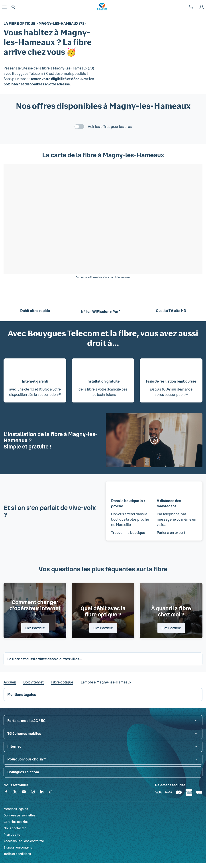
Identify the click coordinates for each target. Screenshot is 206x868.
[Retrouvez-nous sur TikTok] (51, 792)
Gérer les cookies (16, 822)
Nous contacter (15, 828)
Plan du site (12, 834)
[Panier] (191, 7)
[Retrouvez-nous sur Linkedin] (42, 792)
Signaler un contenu (18, 847)
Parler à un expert (171, 532)
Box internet (33, 682)
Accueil (10, 682)
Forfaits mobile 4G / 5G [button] (26, 721)
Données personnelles (19, 815)
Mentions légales (16, 809)
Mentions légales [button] (22, 694)
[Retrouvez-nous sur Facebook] (6, 792)
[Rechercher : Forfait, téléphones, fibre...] (13, 7)
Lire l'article (35, 628)
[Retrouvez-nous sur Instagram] (33, 792)
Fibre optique (62, 682)
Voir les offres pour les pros (110, 126)
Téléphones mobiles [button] (24, 733)
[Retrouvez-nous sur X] (15, 792)
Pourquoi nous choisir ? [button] (27, 759)
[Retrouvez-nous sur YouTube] (24, 792)
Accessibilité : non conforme (24, 841)
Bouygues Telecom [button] (23, 772)
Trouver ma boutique (128, 532)
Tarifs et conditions (17, 854)
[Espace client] (202, 7)
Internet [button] (14, 746)
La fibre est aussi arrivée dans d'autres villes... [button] (45, 659)
